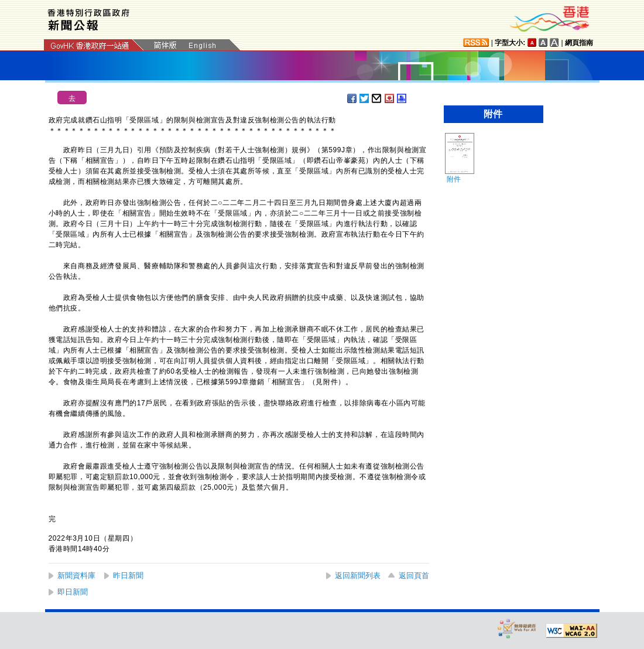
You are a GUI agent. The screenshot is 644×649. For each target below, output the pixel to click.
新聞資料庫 (76, 575)
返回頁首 (414, 575)
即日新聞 (73, 592)
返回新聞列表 (358, 575)
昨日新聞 (128, 575)
